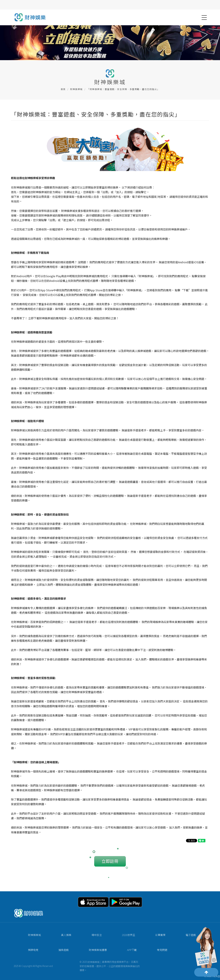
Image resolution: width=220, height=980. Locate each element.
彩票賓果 (153, 937)
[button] (204, 17)
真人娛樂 (59, 937)
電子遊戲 (184, 937)
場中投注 (89, 937)
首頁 (63, 89)
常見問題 (155, 952)
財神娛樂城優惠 (91, 952)
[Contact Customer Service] (205, 950)
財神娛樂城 (76, 89)
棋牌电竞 (26, 952)
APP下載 (125, 952)
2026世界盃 (121, 937)
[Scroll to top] (206, 972)
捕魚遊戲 (56, 952)
